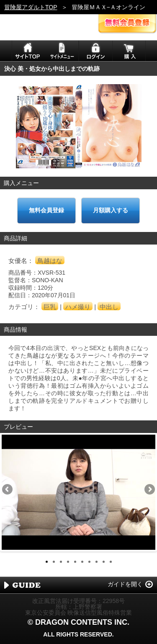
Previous (8, 490)
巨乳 (50, 307)
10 (111, 562)
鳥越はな (50, 261)
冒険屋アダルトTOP (31, 7)
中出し (109, 307)
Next (149, 490)
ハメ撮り (78, 307)
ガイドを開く (125, 584)
